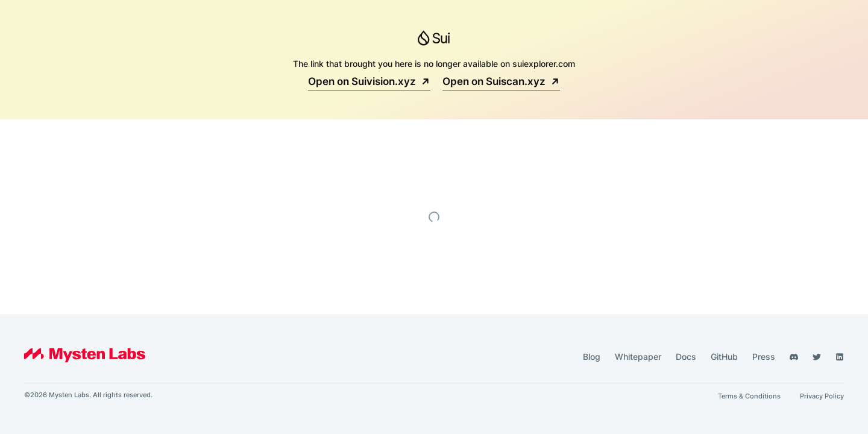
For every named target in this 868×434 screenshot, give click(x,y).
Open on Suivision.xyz (369, 82)
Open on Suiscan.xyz (501, 82)
